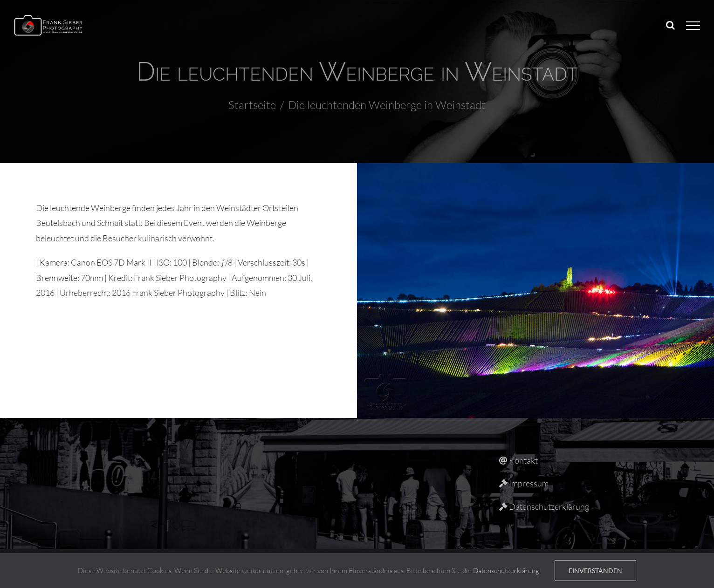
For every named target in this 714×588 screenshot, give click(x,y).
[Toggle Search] (670, 25)
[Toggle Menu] (693, 26)
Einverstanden (595, 571)
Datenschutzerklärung (506, 571)
